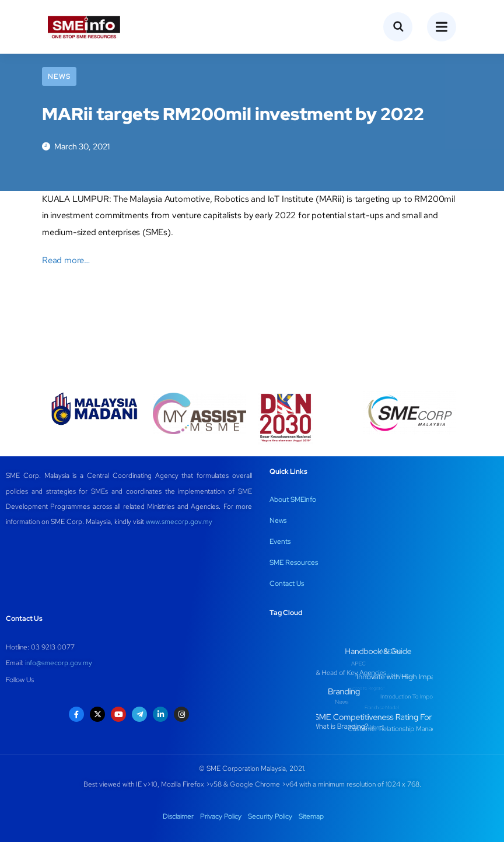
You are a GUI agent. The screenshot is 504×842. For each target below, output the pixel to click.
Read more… (66, 260)
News (59, 76)
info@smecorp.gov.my (59, 663)
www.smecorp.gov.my (179, 522)
